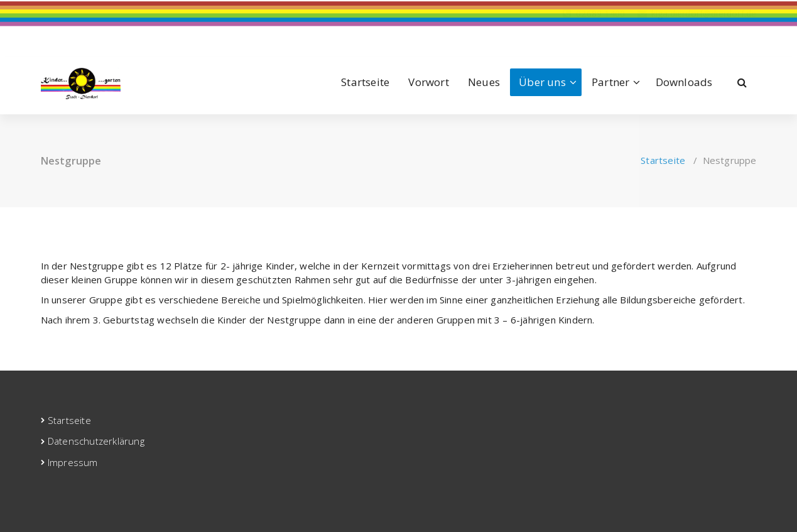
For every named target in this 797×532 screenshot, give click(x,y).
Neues (484, 82)
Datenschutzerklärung (96, 441)
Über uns (542, 82)
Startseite (365, 82)
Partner (610, 82)
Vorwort (428, 82)
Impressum (73, 462)
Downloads (684, 82)
